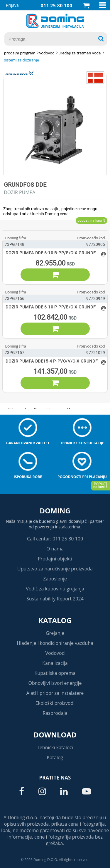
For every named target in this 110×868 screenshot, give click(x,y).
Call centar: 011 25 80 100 (55, 539)
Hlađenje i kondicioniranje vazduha (55, 643)
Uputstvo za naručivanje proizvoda (55, 569)
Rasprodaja (55, 713)
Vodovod (55, 653)
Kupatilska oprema (55, 673)
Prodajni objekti (55, 559)
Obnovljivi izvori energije (55, 683)
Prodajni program (20, 53)
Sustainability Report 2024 (55, 599)
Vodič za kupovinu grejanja (55, 589)
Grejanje (55, 633)
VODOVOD (47, 53)
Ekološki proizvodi (55, 703)
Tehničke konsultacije (82, 443)
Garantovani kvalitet (28, 443)
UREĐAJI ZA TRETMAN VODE (79, 53)
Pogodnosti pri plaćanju (82, 477)
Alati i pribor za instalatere (55, 693)
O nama (55, 549)
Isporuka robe (28, 477)
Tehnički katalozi (55, 747)
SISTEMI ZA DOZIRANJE (22, 60)
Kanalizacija (55, 663)
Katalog (55, 620)
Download (55, 735)
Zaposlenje (55, 579)
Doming (55, 511)
